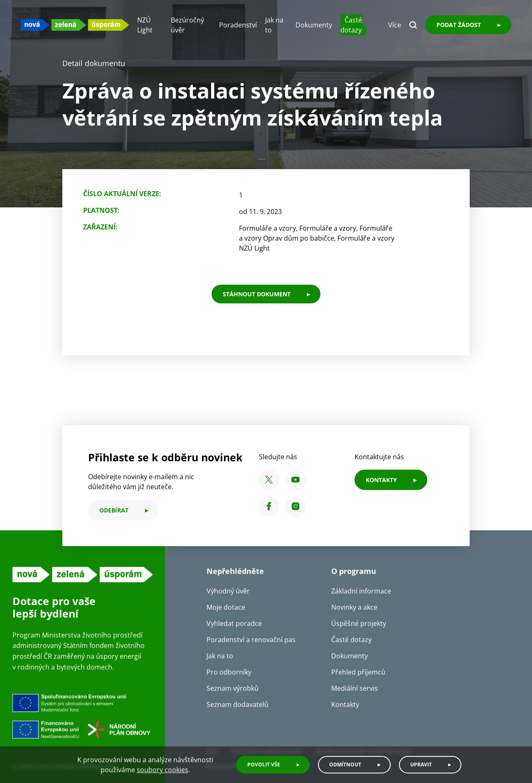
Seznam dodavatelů (238, 704)
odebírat (114, 510)
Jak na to (220, 656)
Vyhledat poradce (234, 623)
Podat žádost (459, 25)
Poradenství (238, 25)
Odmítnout (345, 765)
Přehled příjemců (358, 672)
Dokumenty (314, 25)
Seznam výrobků (233, 688)
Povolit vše (264, 765)
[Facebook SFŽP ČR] (269, 506)
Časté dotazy (351, 25)
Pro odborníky (229, 672)
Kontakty (345, 704)
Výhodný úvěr (228, 591)
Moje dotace (226, 607)
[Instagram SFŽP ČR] (296, 506)
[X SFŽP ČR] (269, 480)
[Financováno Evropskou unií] (83, 718)
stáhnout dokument (257, 294)
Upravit (421, 765)
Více (395, 25)
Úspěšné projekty (359, 623)
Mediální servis (355, 688)
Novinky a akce (354, 607)
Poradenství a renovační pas (251, 640)
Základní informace (361, 591)
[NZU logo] (75, 25)
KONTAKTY (381, 480)
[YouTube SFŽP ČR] (296, 480)
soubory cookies (163, 770)
